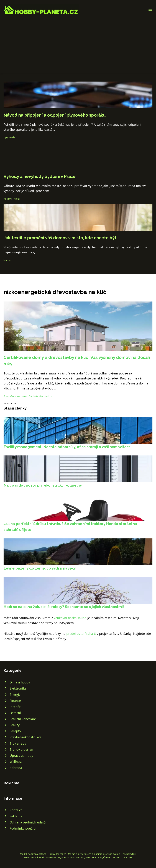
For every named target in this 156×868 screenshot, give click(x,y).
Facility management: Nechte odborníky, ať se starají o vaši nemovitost (67, 447)
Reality (7, 199)
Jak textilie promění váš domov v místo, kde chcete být (60, 238)
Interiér (7, 260)
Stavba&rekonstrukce (15, 396)
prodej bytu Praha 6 (81, 634)
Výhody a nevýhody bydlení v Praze (40, 176)
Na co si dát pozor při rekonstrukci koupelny (43, 485)
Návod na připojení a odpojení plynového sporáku (55, 115)
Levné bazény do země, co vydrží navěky (40, 568)
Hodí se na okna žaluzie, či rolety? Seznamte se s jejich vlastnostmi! (64, 607)
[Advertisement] (78, 42)
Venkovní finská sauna (70, 618)
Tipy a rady (9, 137)
